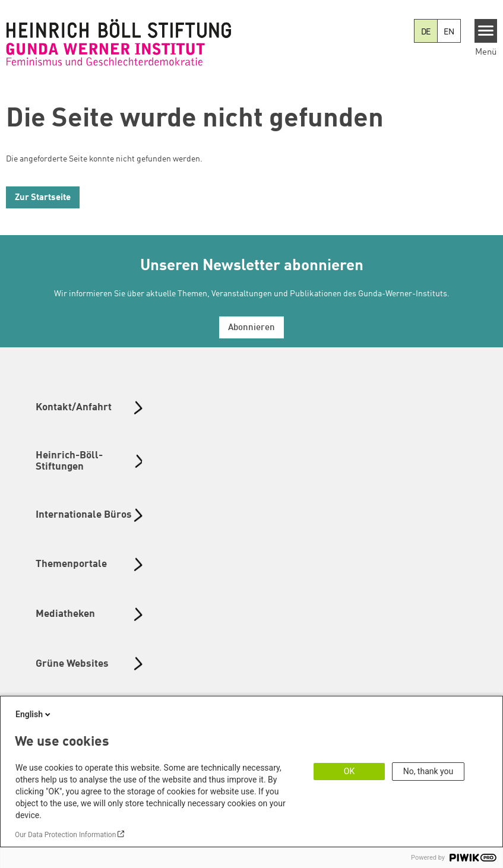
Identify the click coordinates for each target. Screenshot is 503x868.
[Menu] (486, 31)
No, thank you (428, 771)
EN (449, 32)
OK (349, 771)
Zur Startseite (43, 198)
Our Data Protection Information (65, 835)
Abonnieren (252, 328)
